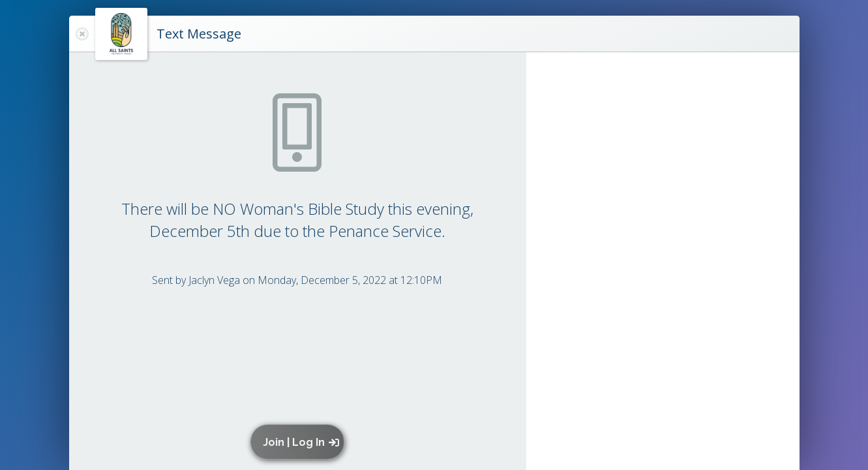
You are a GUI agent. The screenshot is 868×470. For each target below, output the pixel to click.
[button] (300, 442)
